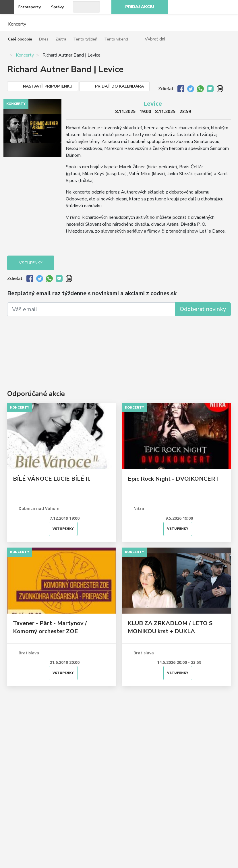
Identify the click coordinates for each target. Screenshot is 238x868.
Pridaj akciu (140, 7)
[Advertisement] (119, 344)
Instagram (204, 7)
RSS (229, 7)
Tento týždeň (85, 39)
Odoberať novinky (203, 309)
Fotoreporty (30, 7)
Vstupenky (31, 263)
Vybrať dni (155, 39)
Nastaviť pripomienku (48, 86)
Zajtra (61, 39)
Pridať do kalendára (119, 86)
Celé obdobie (20, 39)
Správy (57, 7)
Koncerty (25, 55)
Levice (153, 104)
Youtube (216, 7)
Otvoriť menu (7, 7)
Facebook (191, 7)
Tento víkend (116, 39)
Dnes (44, 39)
